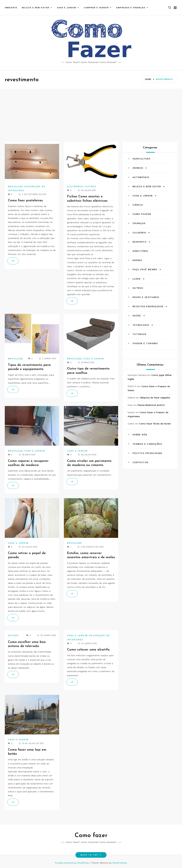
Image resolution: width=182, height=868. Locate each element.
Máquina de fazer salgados (155, 398)
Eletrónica (76, 186)
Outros (91, 186)
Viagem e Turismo (145, 343)
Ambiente (11, 5)
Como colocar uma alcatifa (89, 650)
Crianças (139, 223)
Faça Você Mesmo (145, 269)
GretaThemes (120, 863)
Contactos (140, 462)
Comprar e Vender (96, 5)
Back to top (91, 855)
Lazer (137, 279)
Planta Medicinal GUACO (151, 405)
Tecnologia (141, 325)
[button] (170, 5)
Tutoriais (140, 334)
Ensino (137, 260)
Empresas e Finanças (131, 5)
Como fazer (91, 836)
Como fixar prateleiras (26, 200)
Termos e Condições (147, 444)
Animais (138, 168)
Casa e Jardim (67, 5)
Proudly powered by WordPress (72, 863)
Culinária (139, 233)
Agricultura (141, 159)
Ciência (138, 205)
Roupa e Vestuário (146, 297)
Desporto (139, 242)
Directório (140, 251)
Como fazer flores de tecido (155, 424)
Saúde (137, 316)
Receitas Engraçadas (148, 306)
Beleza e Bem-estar (36, 5)
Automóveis (141, 177)
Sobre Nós (140, 435)
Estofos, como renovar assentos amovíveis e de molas (86, 557)
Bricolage (15, 186)
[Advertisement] (91, 113)
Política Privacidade (147, 453)
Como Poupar (142, 214)
